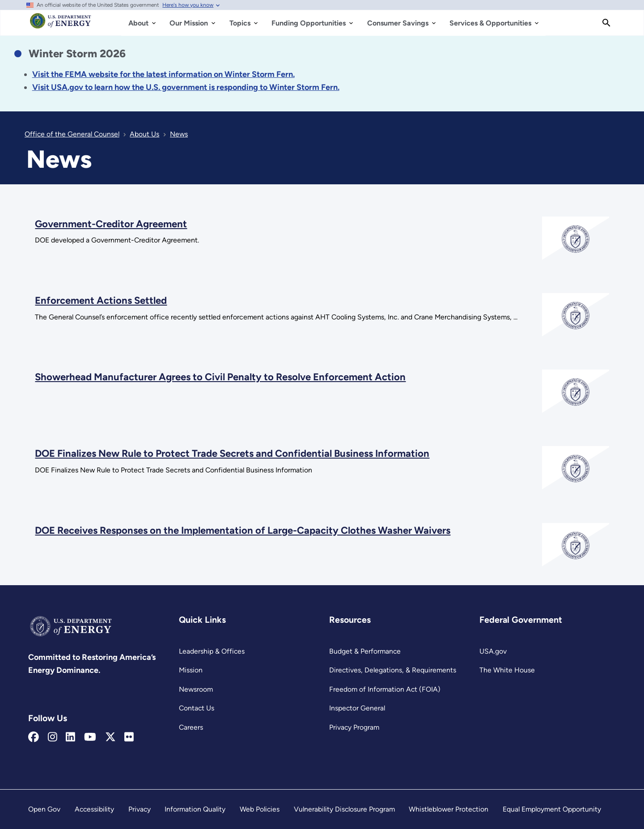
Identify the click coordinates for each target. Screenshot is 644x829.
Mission (191, 670)
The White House (507, 670)
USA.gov (493, 651)
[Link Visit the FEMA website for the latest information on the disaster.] (163, 74)
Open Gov (44, 809)
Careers (191, 727)
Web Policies (260, 809)
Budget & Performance (365, 651)
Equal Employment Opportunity (552, 809)
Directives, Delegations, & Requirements (393, 670)
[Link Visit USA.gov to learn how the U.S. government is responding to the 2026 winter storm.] (186, 87)
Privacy (140, 809)
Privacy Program (354, 727)
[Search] (606, 23)
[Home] (61, 25)
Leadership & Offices (212, 651)
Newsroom (196, 689)
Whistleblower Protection (449, 809)
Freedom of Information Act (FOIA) (385, 689)
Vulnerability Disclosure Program (344, 809)
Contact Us (197, 708)
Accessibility (94, 809)
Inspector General (357, 708)
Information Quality (195, 809)
